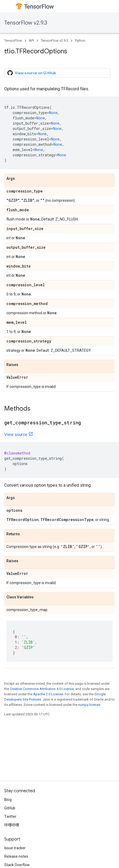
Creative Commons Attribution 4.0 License (42, 689)
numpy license (89, 705)
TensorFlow (13, 41)
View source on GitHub (32, 73)
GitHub (10, 808)
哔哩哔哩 (12, 825)
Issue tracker (15, 848)
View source (16, 435)
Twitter (10, 817)
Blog (8, 800)
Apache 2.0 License (48, 694)
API (31, 41)
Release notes (16, 856)
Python (80, 41)
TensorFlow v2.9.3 (26, 23)
